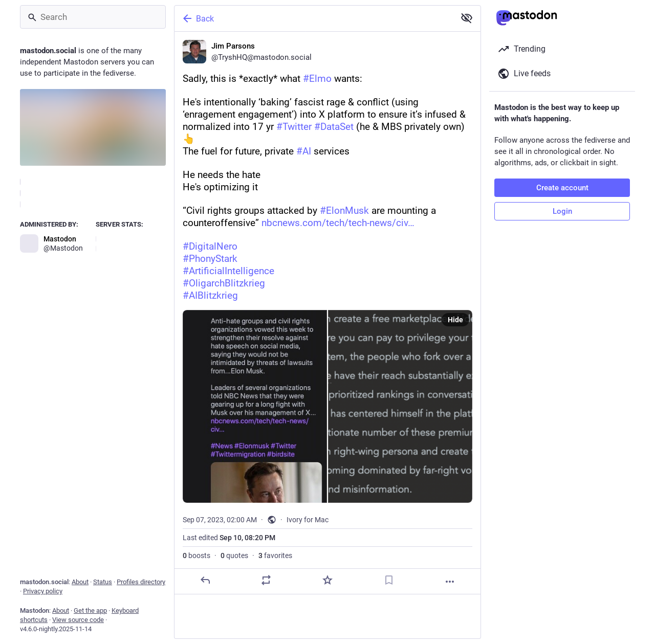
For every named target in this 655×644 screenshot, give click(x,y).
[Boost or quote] (266, 580)
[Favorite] (327, 580)
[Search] (93, 17)
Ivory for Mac (308, 520)
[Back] (314, 18)
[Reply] (205, 580)
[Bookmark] (389, 580)
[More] (450, 582)
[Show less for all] (467, 18)
